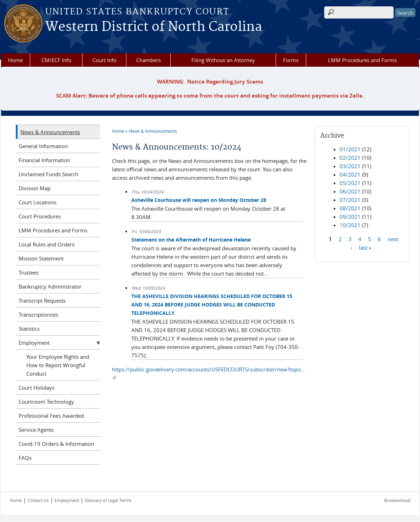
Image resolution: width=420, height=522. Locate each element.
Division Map (35, 188)
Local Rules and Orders (47, 244)
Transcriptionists (38, 315)
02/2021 (350, 158)
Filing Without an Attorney (223, 60)
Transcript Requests (42, 300)
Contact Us (38, 500)
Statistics (29, 329)
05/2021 (350, 183)
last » (365, 247)
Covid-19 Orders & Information (56, 444)
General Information (43, 146)
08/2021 (350, 208)
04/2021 (350, 174)
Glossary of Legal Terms (108, 500)
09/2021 (350, 217)
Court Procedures (40, 216)
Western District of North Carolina (154, 27)
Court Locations (38, 202)
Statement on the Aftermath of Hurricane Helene (191, 240)
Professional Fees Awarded (51, 416)
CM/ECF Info (56, 60)
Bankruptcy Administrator (50, 286)
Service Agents (36, 430)
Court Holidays (37, 388)
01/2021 (350, 149)
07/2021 (350, 200)
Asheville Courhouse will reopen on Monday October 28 (199, 200)
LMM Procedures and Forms (362, 60)
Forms (291, 60)
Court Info (104, 60)
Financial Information (44, 160)
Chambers (149, 60)
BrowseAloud (397, 500)
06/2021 (350, 191)
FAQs (25, 458)
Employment (34, 343)
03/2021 (350, 166)
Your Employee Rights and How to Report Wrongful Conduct (58, 365)
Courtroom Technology (46, 402)
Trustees (29, 272)
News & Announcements (153, 131)
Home (15, 60)
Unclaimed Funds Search (48, 174)
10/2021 (350, 225)
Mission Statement (41, 258)
